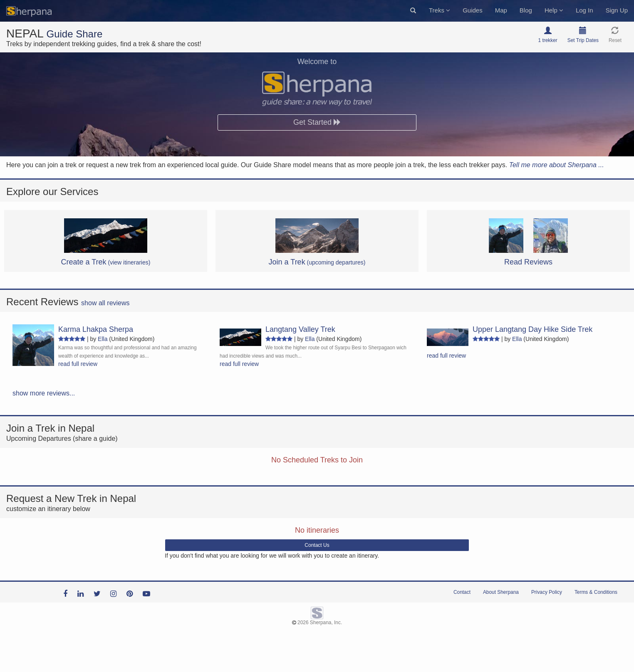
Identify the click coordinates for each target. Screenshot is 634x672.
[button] (413, 11)
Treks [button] (440, 10)
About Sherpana (501, 592)
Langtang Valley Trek (300, 329)
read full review (78, 364)
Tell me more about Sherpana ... (557, 165)
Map (501, 10)
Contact (462, 592)
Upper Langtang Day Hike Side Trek (532, 329)
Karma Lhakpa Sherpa (96, 329)
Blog (526, 10)
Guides (473, 10)
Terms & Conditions (596, 592)
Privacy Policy (547, 592)
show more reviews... (44, 393)
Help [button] (554, 10)
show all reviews (105, 303)
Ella (103, 339)
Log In (584, 10)
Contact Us (317, 545)
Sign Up (617, 10)
